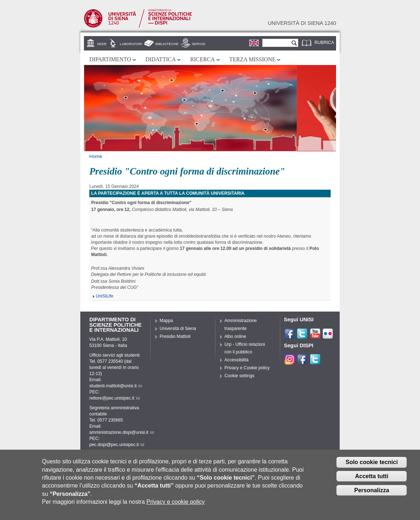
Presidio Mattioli (175, 336)
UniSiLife (105, 296)
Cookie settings (239, 376)
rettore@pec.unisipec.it (115, 398)
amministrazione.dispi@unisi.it (122, 432)
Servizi (198, 44)
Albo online (235, 336)
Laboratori (131, 44)
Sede (102, 44)
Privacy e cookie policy (176, 505)
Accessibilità (236, 360)
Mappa (166, 321)
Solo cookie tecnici (372, 465)
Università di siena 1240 (302, 23)
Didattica (161, 59)
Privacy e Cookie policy (247, 368)
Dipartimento (110, 59)
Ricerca (202, 59)
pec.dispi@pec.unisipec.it (117, 445)
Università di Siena (178, 329)
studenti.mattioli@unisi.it (116, 386)
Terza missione (253, 59)
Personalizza (372, 493)
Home (96, 156)
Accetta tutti (372, 479)
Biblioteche (167, 44)
